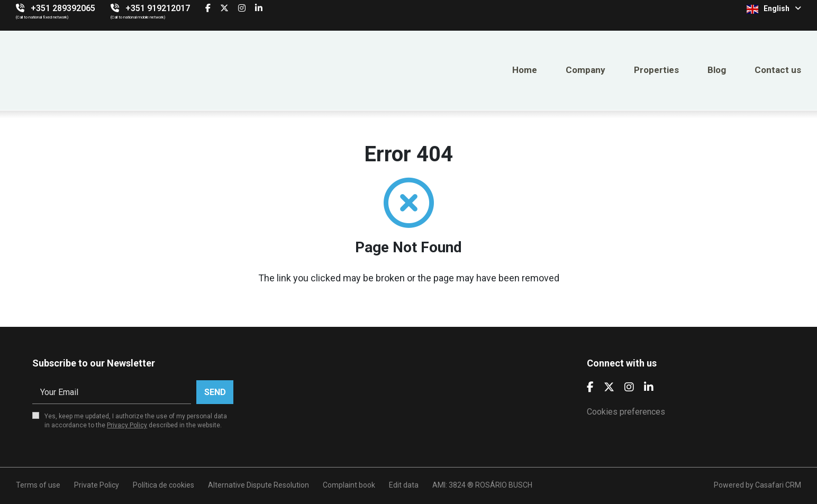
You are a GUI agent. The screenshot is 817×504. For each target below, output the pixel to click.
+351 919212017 (158, 8)
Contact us (778, 70)
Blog (717, 70)
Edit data (404, 485)
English (774, 9)
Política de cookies (164, 485)
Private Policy (97, 485)
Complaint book (349, 485)
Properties (656, 70)
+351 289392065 (63, 8)
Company (585, 70)
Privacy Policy (127, 425)
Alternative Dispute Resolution (258, 485)
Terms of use (38, 485)
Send (215, 392)
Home (525, 70)
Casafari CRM (778, 485)
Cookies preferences (626, 412)
